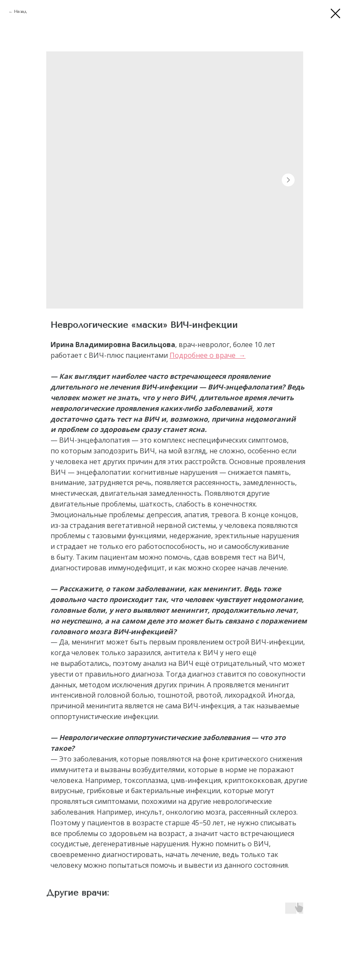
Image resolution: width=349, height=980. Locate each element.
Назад (20, 12)
